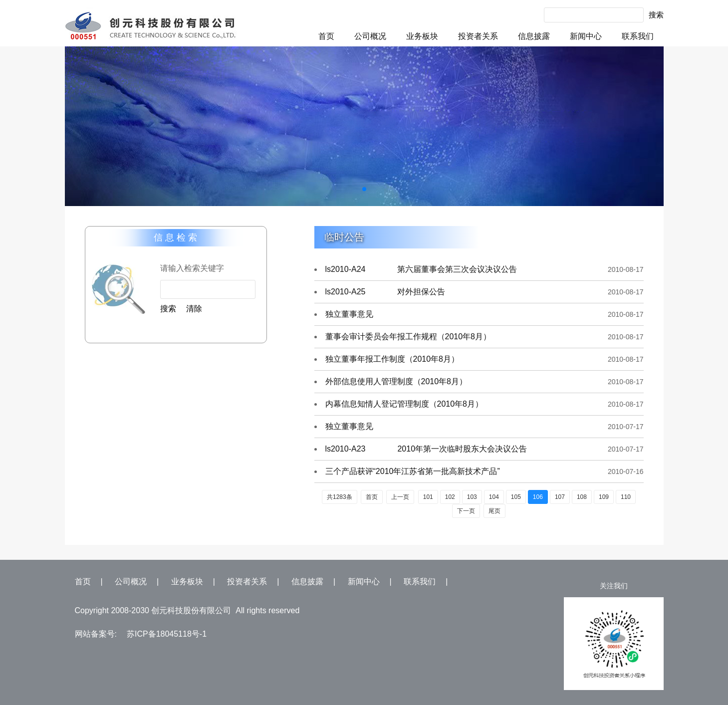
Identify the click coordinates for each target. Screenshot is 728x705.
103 (472, 497)
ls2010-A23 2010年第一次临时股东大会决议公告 (426, 449)
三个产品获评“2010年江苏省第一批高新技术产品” (413, 471)
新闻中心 (586, 36)
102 (450, 497)
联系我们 (638, 36)
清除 (194, 309)
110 (626, 497)
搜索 (656, 15)
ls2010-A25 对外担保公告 (385, 292)
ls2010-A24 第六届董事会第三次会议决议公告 (421, 269)
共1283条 (340, 497)
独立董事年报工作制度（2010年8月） (392, 359)
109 (604, 497)
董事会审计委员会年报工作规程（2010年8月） (408, 337)
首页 (326, 36)
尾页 (494, 511)
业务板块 (422, 36)
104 (494, 497)
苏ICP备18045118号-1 (167, 634)
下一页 (466, 511)
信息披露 (534, 36)
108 (582, 497)
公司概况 (370, 36)
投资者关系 (478, 36)
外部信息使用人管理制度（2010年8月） (396, 381)
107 (560, 497)
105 (516, 497)
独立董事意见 (349, 314)
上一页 (400, 497)
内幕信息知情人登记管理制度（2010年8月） (404, 404)
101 (428, 497)
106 (538, 497)
